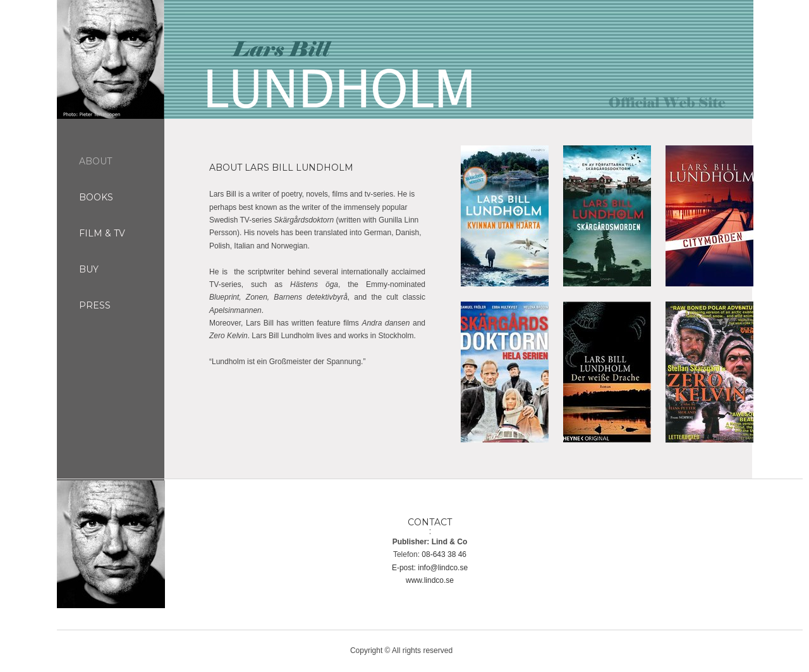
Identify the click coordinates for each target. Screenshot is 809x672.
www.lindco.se (430, 580)
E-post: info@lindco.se (430, 568)
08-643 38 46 (444, 554)
